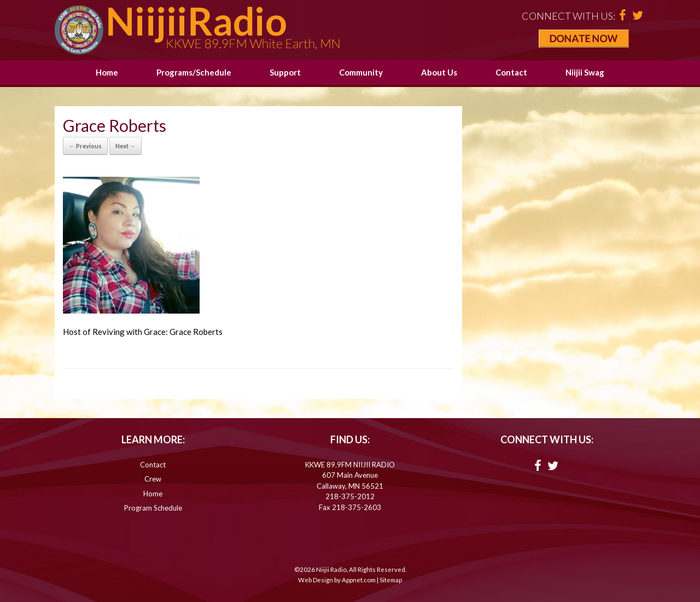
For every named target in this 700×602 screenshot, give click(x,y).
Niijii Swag (585, 72)
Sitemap (391, 580)
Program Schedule (153, 508)
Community (361, 72)
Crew (153, 479)
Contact (511, 72)
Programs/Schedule (194, 72)
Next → (126, 146)
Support (285, 72)
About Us (439, 72)
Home (107, 72)
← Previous (85, 146)
